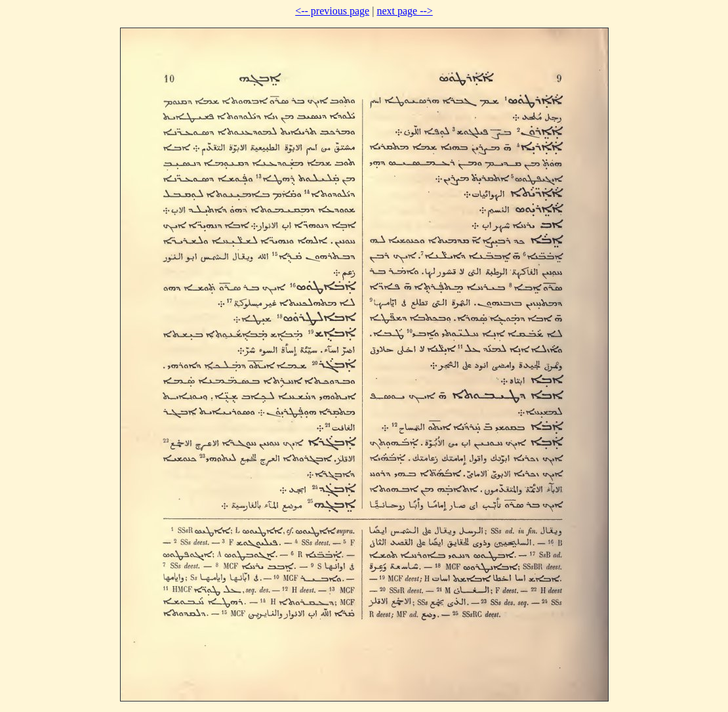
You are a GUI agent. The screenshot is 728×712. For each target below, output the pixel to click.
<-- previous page (332, 11)
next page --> (404, 11)
